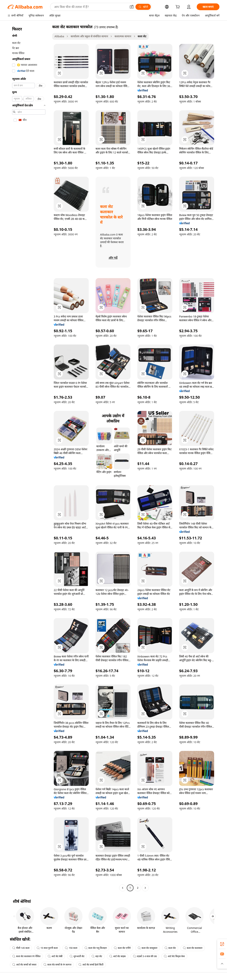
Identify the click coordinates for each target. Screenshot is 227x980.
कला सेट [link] (142, 36)
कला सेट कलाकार (193, 948)
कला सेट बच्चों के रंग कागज (57, 965)
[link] (222, 944)
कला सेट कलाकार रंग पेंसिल (26, 956)
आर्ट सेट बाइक (118, 956)
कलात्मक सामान (123, 36)
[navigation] (29, 458)
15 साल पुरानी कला (47, 948)
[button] (132, 7)
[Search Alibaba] (90, 7)
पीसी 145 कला (21, 948)
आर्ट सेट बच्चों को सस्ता (24, 965)
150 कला (71, 948)
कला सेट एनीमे (122, 948)
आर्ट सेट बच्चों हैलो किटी (91, 965)
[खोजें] (143, 7)
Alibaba (59, 36)
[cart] (178, 7)
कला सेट (170, 948)
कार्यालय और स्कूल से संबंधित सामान (89, 36)
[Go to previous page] (123, 888)
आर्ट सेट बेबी (55, 956)
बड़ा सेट (97, 956)
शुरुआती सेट (77, 956)
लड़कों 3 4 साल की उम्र (145, 956)
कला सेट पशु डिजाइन (96, 948)
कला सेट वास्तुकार (147, 948)
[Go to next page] (145, 888)
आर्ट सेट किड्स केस (174, 956)
